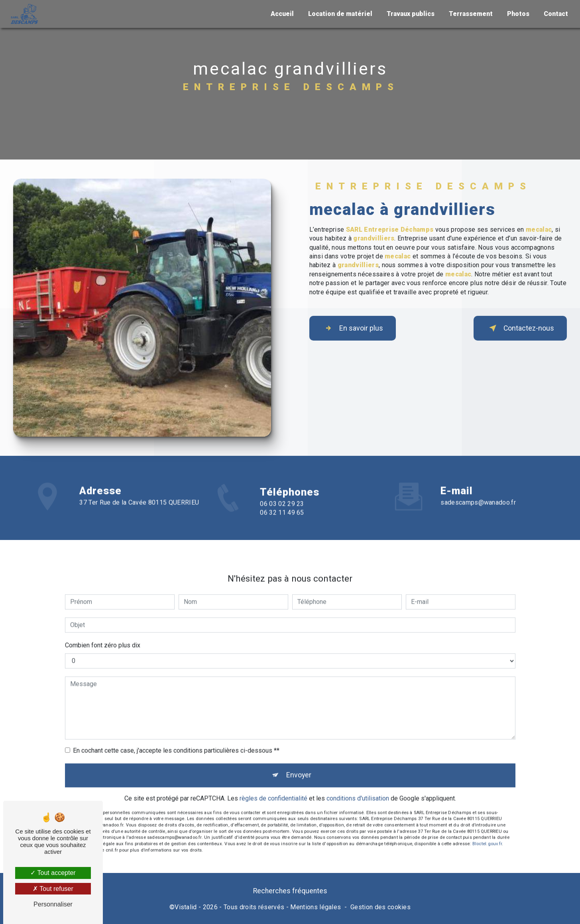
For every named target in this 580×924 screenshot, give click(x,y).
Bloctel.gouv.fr (487, 837)
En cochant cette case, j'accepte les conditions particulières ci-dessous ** (176, 741)
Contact (554, 14)
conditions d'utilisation (358, 791)
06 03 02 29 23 (282, 513)
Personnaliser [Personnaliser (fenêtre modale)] (53, 904)
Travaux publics (409, 14)
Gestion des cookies (380, 910)
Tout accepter (53, 873)
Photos (517, 14)
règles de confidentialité (273, 791)
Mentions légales (316, 910)
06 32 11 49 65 (282, 522)
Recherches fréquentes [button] (290, 894)
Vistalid (186, 910)
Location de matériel (339, 14)
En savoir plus (358, 328)
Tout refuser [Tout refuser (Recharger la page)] (53, 889)
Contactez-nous (515, 328)
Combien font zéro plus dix (103, 635)
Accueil (281, 14)
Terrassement (469, 14)
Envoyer (299, 767)
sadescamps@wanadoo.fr (478, 493)
